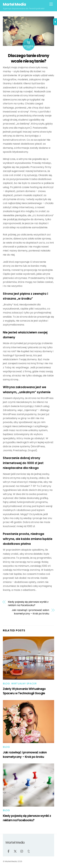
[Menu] (51, 4)
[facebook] (9, 851)
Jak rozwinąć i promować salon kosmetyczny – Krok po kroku (30, 612)
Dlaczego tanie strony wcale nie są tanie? (29, 58)
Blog (6, 684)
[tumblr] (29, 851)
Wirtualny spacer (24, 684)
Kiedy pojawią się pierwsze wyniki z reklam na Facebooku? (28, 604)
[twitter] (15, 851)
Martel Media (11, 861)
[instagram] (22, 851)
